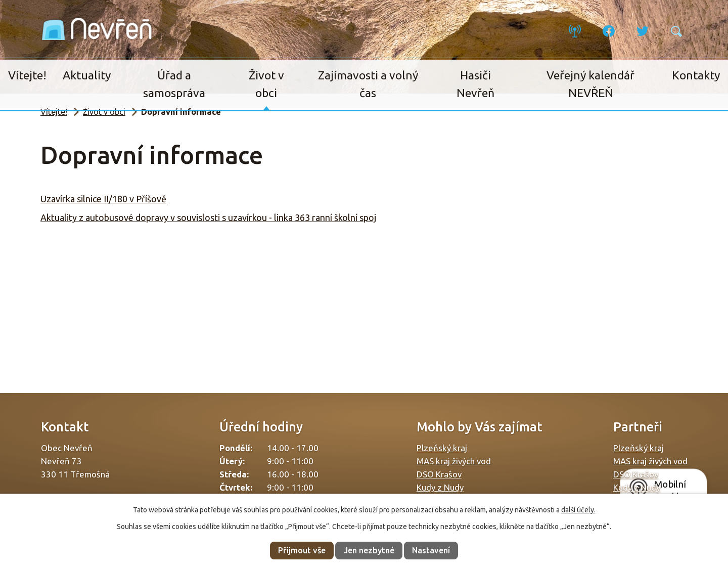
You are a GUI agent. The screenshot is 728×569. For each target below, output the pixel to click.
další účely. (578, 510)
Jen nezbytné (369, 550)
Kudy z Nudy (440, 487)
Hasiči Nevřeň (475, 84)
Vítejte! (27, 75)
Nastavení (431, 550)
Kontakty (696, 75)
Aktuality (87, 75)
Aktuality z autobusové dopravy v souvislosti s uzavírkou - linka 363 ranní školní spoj (208, 217)
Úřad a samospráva (174, 84)
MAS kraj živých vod (454, 461)
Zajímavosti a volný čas (368, 84)
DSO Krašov (439, 474)
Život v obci (266, 84)
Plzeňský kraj (442, 448)
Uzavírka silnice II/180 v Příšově (103, 199)
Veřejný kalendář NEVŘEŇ (590, 84)
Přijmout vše (302, 550)
